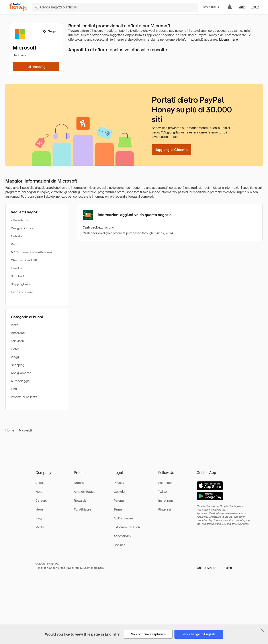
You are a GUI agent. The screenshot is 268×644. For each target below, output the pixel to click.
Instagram (166, 501)
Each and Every (22, 292)
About (40, 483)
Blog (39, 518)
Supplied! (17, 276)
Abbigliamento (21, 373)
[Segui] (50, 31)
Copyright (121, 492)
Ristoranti (18, 333)
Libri (14, 389)
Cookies (119, 545)
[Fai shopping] (36, 67)
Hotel (15, 349)
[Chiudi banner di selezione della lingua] (262, 630)
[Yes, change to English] (199, 634)
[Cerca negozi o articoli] (115, 7)
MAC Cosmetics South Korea (31, 252)
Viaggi (15, 357)
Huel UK (17, 268)
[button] (214, 568)
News (39, 509)
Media (40, 527)
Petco (15, 244)
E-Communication (127, 527)
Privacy (119, 483)
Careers (41, 501)
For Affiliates (82, 509)
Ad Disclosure (123, 518)
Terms (118, 509)
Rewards (80, 501)
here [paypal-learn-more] (101, 568)
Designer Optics (22, 228)
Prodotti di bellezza (24, 397)
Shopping (18, 365)
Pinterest (165, 509)
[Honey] (18, 7)
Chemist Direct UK (24, 260)
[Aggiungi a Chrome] (172, 150)
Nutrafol (17, 236)
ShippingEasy (20, 284)
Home (10, 430)
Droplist (79, 483)
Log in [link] (255, 7)
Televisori (17, 341)
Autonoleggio (20, 381)
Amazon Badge (85, 492)
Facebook (165, 483)
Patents (119, 501)
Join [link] (242, 7)
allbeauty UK (20, 220)
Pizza (15, 325)
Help (39, 492)
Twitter (163, 492)
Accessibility (122, 536)
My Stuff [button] (212, 7)
